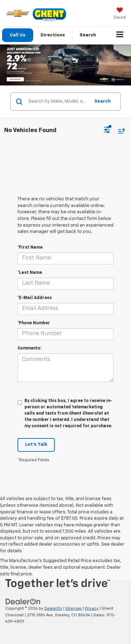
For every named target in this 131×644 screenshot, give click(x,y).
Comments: (29, 348)
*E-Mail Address (35, 298)
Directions (53, 35)
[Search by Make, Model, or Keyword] (58, 102)
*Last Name (30, 273)
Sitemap (74, 608)
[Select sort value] (120, 131)
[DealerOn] (23, 602)
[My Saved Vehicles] (120, 14)
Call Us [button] (18, 35)
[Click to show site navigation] (120, 35)
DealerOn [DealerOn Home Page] (53, 608)
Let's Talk (36, 445)
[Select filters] (107, 131)
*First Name (30, 248)
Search (103, 101)
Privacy (92, 608)
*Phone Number (34, 323)
